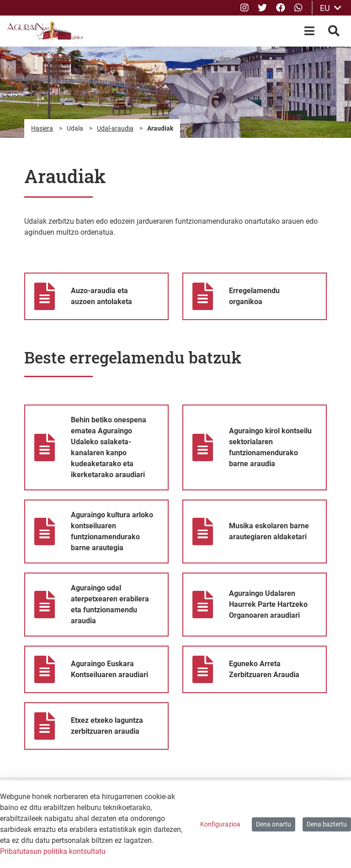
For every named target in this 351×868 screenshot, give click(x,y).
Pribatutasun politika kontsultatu (53, 851)
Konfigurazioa (220, 824)
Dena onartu (274, 824)
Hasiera (42, 128)
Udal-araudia (115, 128)
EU (331, 8)
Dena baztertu (327, 824)
